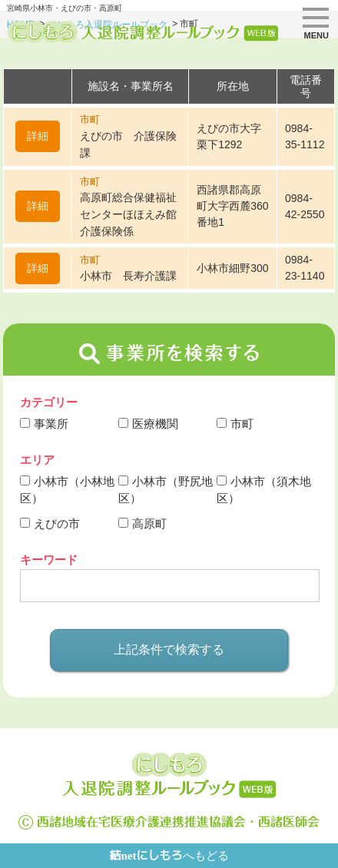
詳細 (38, 136)
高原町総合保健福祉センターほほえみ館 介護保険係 (128, 214)
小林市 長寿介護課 (128, 276)
